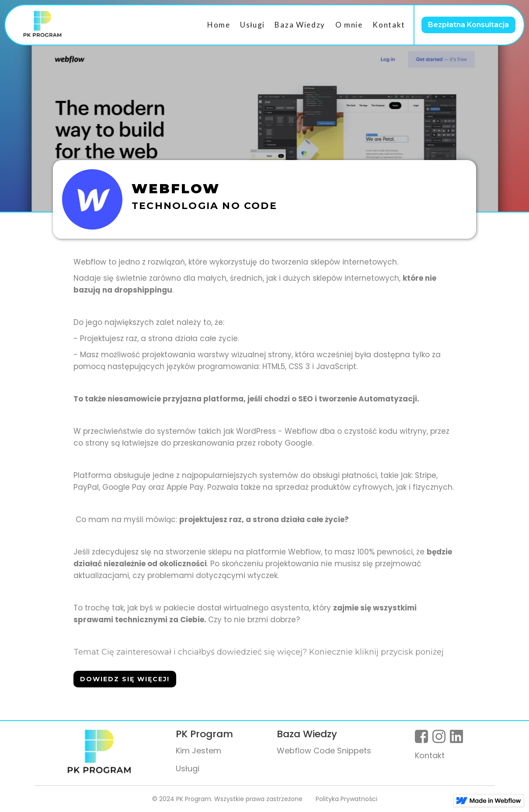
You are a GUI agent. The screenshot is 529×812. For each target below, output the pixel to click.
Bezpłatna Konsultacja (468, 25)
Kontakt (389, 25)
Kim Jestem (198, 751)
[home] (42, 25)
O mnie (349, 25)
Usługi (252, 25)
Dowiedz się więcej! (125, 679)
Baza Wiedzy (300, 25)
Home (219, 25)
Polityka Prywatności (346, 799)
